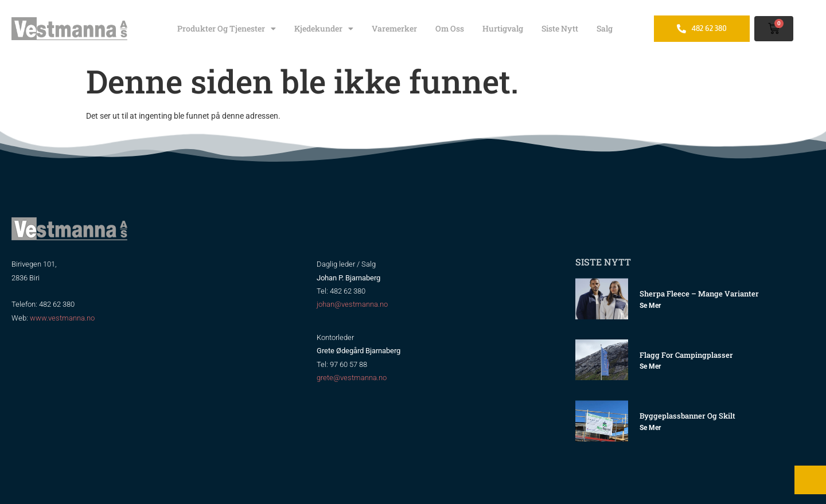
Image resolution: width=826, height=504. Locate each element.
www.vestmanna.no (62, 318)
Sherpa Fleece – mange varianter (699, 294)
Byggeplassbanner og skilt (687, 416)
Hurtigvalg (503, 28)
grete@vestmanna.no (352, 378)
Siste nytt (560, 28)
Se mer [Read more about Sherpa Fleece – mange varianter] (650, 306)
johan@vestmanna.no (352, 304)
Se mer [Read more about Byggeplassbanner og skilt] (650, 428)
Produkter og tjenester (227, 29)
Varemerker (394, 28)
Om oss (450, 28)
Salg (605, 28)
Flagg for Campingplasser (686, 355)
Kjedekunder (324, 29)
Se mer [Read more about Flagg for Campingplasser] (650, 366)
